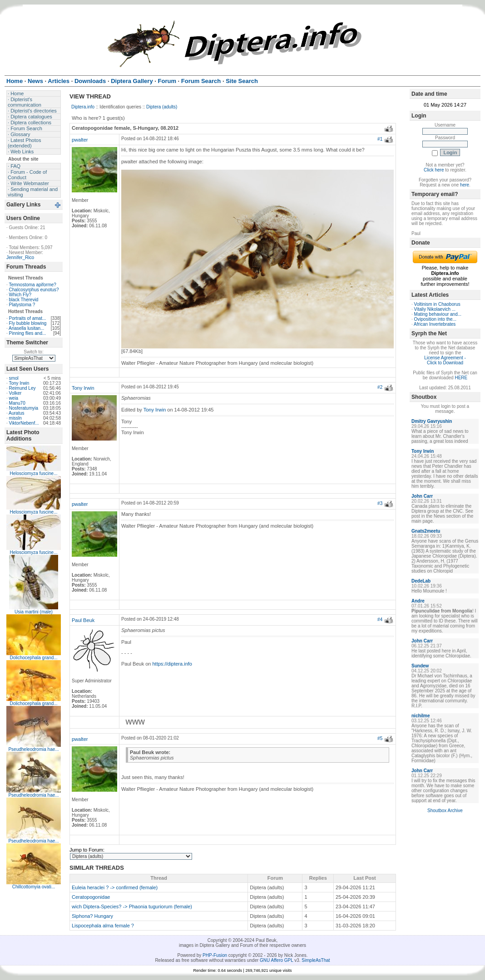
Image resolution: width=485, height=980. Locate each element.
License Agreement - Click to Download (445, 360)
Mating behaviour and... (438, 314)
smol (14, 378)
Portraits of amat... (28, 318)
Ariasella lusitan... (26, 328)
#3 (380, 503)
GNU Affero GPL (276, 960)
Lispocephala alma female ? (103, 926)
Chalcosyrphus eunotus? (34, 290)
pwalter (80, 140)
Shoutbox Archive (445, 811)
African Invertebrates (435, 324)
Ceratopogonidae (91, 897)
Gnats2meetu (426, 531)
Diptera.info (83, 107)
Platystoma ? (22, 305)
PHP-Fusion (215, 955)
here (465, 185)
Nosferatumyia (24, 408)
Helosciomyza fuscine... (33, 473)
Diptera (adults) (162, 107)
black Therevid (24, 300)
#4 (380, 620)
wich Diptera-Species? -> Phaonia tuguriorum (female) (132, 906)
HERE (461, 378)
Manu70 (17, 403)
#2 (380, 387)
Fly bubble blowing (28, 323)
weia (14, 398)
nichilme (421, 716)
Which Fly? (20, 295)
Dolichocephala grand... (33, 658)
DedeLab (421, 581)
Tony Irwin (19, 383)
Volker (15, 393)
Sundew (420, 666)
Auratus (16, 413)
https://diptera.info (172, 664)
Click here (434, 170)
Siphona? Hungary (92, 916)
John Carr (422, 496)
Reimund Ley (22, 388)
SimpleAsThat (316, 960)
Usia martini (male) (34, 612)
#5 (380, 738)
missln (15, 418)
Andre (418, 601)
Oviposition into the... (435, 319)
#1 (380, 139)
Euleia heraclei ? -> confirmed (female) (115, 887)
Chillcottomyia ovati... (34, 887)
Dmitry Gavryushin (432, 421)
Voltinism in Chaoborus (437, 304)
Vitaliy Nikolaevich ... (435, 309)
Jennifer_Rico (20, 257)
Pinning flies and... (28, 333)
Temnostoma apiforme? (32, 285)
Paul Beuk (83, 620)
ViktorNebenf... (24, 423)
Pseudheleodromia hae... (33, 749)
